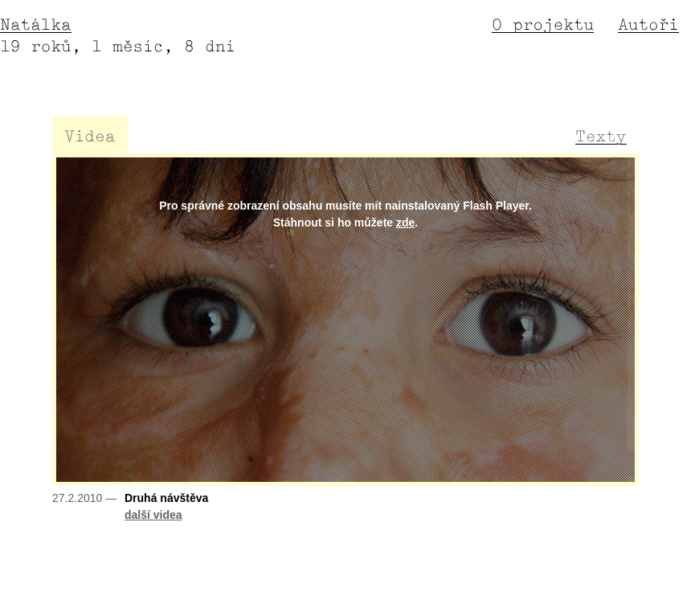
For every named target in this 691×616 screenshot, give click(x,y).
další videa (153, 515)
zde (405, 222)
